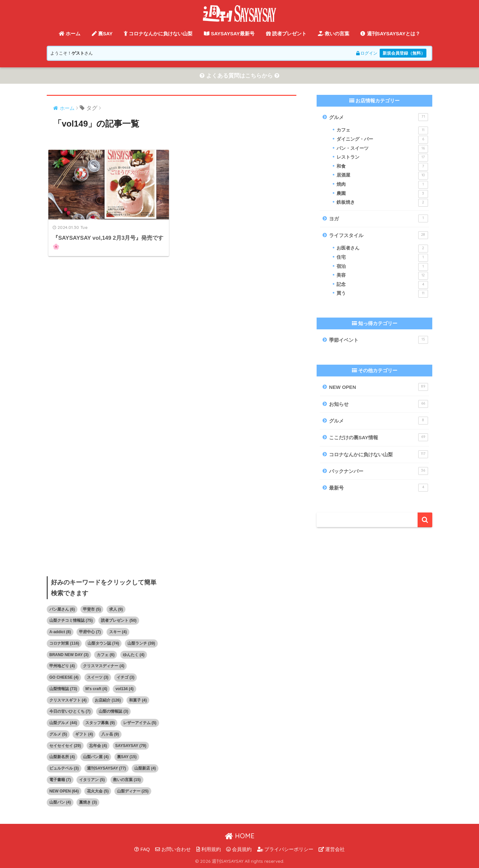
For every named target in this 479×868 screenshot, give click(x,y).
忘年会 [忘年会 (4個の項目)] (98, 746)
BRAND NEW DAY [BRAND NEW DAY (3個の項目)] (69, 655)
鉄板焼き (382, 203)
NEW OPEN (379, 387)
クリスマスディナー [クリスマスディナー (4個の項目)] (104, 666)
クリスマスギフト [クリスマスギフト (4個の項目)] (68, 700)
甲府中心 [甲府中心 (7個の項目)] (90, 632)
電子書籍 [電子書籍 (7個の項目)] (60, 780)
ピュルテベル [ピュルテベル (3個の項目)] (64, 768)
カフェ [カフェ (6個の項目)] (106, 655)
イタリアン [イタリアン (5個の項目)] (92, 780)
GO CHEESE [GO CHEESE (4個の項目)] (64, 677)
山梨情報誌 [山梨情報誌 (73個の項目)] (63, 689)
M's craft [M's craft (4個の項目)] (96, 689)
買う (382, 294)
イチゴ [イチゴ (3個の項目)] (125, 677)
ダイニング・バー (382, 140)
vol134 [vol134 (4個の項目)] (124, 689)
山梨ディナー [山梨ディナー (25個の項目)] (133, 791)
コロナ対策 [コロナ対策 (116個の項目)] (64, 643)
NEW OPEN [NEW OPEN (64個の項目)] (64, 791)
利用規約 (209, 849)
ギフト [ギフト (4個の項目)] (84, 734)
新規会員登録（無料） (404, 53)
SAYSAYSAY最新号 (229, 34)
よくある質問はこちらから (239, 76)
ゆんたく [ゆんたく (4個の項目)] (134, 655)
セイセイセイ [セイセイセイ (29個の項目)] (65, 746)
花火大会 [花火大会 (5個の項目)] (98, 791)
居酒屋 (382, 176)
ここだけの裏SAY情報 (379, 438)
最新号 (379, 488)
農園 (382, 194)
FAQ (142, 849)
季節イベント (379, 340)
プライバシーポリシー (285, 849)
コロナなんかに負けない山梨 (158, 34)
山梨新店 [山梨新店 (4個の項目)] (145, 768)
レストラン (382, 158)
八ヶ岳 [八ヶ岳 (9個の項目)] (110, 734)
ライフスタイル (379, 235)
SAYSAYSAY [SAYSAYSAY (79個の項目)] (131, 746)
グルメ (379, 117)
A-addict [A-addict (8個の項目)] (60, 632)
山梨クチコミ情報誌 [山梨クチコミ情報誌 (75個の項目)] (71, 621)
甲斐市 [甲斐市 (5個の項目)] (92, 609)
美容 (382, 276)
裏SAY (102, 34)
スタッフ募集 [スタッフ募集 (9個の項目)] (100, 723)
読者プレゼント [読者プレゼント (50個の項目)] (119, 621)
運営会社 (332, 849)
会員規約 (239, 849)
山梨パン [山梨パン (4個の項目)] (60, 803)
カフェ (382, 131)
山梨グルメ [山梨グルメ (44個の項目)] (63, 723)
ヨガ (379, 218)
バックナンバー (379, 471)
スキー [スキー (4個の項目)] (118, 632)
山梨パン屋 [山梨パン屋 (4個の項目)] (96, 757)
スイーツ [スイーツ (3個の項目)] (98, 677)
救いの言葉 (334, 34)
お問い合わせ (173, 849)
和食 (382, 167)
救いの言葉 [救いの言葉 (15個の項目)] (127, 780)
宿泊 (382, 267)
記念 (382, 285)
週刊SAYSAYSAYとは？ (390, 34)
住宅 (382, 258)
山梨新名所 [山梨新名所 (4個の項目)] (62, 757)
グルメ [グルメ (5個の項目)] (58, 734)
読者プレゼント (286, 34)
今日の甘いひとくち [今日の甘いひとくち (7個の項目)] (70, 712)
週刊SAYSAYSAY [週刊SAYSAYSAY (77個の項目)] (106, 768)
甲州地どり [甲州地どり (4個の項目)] (62, 666)
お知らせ (379, 404)
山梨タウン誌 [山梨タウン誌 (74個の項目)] (103, 643)
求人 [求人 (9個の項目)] (116, 609)
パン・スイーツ (382, 149)
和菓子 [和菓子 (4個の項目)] (138, 700)
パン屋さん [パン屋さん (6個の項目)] (62, 609)
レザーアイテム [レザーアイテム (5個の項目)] (140, 723)
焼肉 (382, 185)
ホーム (70, 34)
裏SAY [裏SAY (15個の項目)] (127, 757)
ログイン (366, 53)
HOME (240, 836)
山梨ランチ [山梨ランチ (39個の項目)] (141, 643)
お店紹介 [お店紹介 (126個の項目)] (108, 700)
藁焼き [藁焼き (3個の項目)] (88, 803)
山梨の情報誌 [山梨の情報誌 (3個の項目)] (113, 712)
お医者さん (382, 249)
